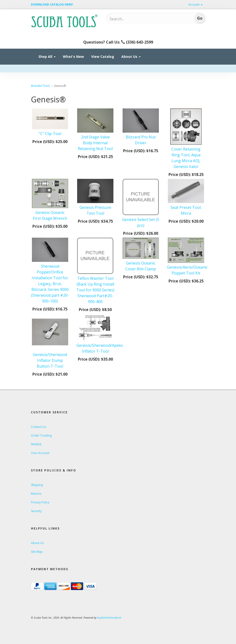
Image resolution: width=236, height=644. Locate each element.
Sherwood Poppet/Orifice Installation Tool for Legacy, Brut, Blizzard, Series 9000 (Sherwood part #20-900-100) (50, 284)
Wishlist (36, 444)
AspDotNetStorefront (109, 617)
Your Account (40, 453)
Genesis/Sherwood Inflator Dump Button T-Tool (50, 360)
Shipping (37, 485)
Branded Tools (40, 86)
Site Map (37, 552)
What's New (73, 57)
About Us (131, 57)
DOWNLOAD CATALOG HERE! (52, 4)
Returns (36, 494)
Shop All (47, 57)
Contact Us (38, 427)
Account (195, 4)
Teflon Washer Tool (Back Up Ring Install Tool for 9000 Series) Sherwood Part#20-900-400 (95, 290)
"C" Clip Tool (50, 134)
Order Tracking (41, 436)
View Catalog (103, 57)
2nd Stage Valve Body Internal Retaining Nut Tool (95, 143)
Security (36, 511)
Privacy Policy (40, 502)
